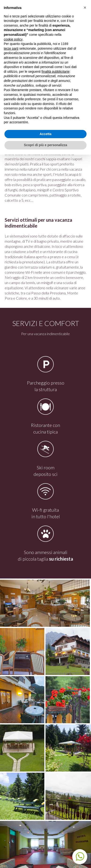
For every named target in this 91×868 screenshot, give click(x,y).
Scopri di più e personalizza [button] (45, 145)
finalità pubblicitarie (55, 72)
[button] (85, 8)
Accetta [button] (46, 134)
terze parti (11, 48)
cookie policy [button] (13, 39)
